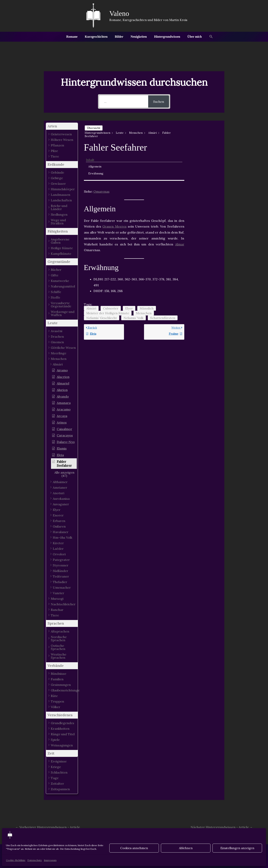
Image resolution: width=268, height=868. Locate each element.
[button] (208, 37)
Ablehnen (186, 848)
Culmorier (111, 276)
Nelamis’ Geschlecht (102, 285)
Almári (91, 276)
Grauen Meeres (114, 194)
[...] (124, 101)
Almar (180, 211)
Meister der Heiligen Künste (108, 281)
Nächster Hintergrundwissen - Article (222, 827)
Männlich (147, 276)
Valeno (119, 13)
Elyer (129, 276)
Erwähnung (203, 140)
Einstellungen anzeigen (237, 848)
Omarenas (101, 159)
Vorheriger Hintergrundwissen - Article (48, 827)
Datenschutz (35, 860)
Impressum (50, 860)
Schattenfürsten (163, 285)
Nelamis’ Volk (134, 285)
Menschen (144, 281)
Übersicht (94, 128)
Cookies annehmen (134, 848)
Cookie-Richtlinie (16, 860)
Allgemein (202, 133)
